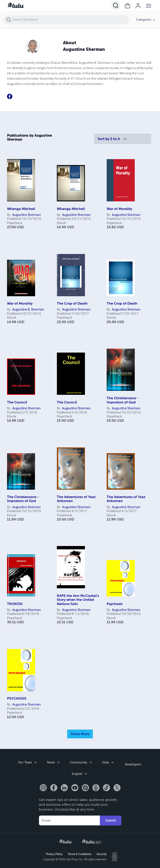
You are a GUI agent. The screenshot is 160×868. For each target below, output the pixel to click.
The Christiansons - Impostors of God (123, 400)
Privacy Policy (54, 854)
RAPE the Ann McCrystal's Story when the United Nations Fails (78, 600)
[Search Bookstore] (71, 20)
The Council (17, 402)
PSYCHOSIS (17, 699)
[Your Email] (69, 820)
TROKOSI (15, 604)
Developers (133, 763)
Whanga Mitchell (21, 209)
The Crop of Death (72, 303)
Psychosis (115, 604)
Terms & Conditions (80, 854)
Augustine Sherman (27, 215)
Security (102, 854)
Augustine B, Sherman (28, 310)
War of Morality (119, 209)
